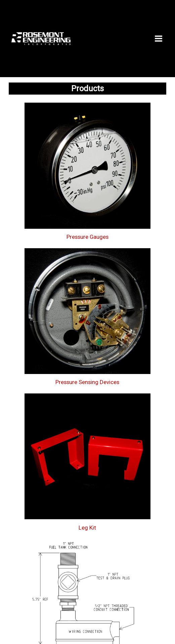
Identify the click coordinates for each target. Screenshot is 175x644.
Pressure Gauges (87, 237)
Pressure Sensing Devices (87, 382)
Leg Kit (87, 528)
